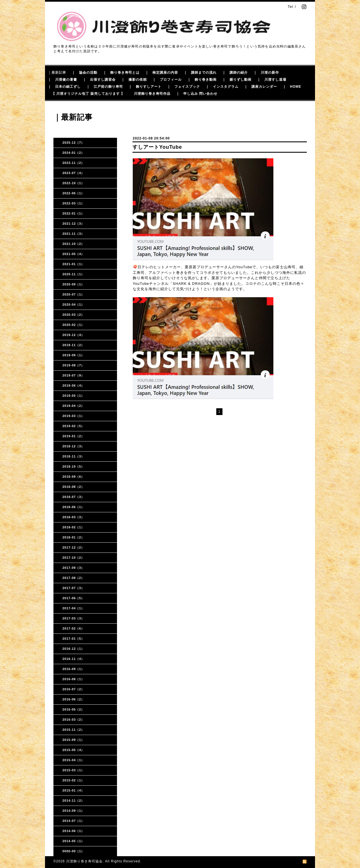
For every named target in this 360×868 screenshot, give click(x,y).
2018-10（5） (74, 466)
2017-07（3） (74, 588)
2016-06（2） (74, 699)
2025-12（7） (74, 143)
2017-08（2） (74, 578)
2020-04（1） (74, 305)
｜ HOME (292, 87)
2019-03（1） (74, 416)
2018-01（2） (74, 537)
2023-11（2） (74, 163)
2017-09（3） (74, 568)
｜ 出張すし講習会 (99, 80)
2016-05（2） (74, 709)
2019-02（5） (74, 426)
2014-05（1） (74, 841)
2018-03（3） (74, 517)
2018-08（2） (74, 487)
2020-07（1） (74, 294)
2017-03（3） (74, 618)
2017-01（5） (74, 639)
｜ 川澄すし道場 (272, 80)
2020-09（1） (74, 284)
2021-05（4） (74, 254)
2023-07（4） (74, 173)
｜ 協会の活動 (85, 73)
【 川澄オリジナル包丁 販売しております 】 (88, 94)
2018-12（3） (74, 446)
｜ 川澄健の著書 (62, 80)
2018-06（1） (74, 507)
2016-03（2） (74, 720)
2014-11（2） (74, 801)
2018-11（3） (74, 456)
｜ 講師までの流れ (200, 73)
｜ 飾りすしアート (145, 87)
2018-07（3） (74, 497)
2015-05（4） (74, 750)
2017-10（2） (74, 558)
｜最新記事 (57, 73)
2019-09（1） (74, 355)
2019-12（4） (74, 335)
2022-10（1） (74, 183)
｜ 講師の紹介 (235, 73)
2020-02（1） (74, 325)
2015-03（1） (74, 770)
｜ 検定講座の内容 (162, 73)
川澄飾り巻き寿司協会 (84, 861)
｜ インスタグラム (222, 87)
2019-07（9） (74, 375)
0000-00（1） (74, 851)
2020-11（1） (74, 274)
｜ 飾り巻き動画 (202, 80)
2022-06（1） (74, 193)
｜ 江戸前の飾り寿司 (105, 87)
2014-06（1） (74, 831)
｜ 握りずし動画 (237, 80)
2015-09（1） (74, 740)
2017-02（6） (74, 628)
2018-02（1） (74, 527)
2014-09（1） (74, 811)
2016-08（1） (74, 679)
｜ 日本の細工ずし (64, 87)
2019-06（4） (74, 385)
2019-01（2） (74, 436)
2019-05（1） (74, 396)
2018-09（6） (74, 477)
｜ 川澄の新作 (266, 73)
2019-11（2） (74, 345)
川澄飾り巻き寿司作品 (152, 94)
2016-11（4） (74, 659)
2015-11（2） (74, 730)
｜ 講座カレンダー (261, 87)
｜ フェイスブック (184, 87)
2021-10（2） (74, 244)
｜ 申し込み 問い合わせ (197, 94)
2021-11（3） (74, 234)
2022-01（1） (74, 213)
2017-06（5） (74, 598)
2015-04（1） (74, 760)
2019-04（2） (74, 406)
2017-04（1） (74, 608)
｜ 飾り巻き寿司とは (121, 73)
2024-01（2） (74, 153)
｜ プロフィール (167, 80)
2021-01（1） (74, 264)
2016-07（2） (74, 689)
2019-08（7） (74, 365)
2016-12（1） (74, 649)
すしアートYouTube (157, 147)
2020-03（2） (74, 315)
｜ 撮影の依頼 (134, 80)
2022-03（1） (74, 203)
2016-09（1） (74, 669)
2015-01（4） (74, 790)
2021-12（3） (74, 224)
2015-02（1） (74, 780)
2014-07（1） (74, 821)
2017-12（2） (74, 547)
